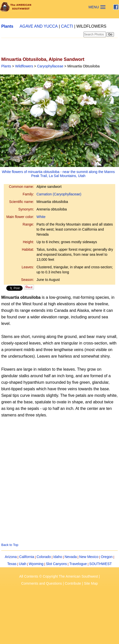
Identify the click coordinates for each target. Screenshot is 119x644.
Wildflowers (24, 66)
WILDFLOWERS (91, 26)
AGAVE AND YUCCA (39, 26)
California (27, 557)
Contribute (73, 583)
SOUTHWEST (101, 564)
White (41, 217)
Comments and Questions (42, 583)
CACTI (67, 26)
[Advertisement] (47, 472)
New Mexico (89, 557)
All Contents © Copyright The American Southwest (58, 576)
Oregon (107, 557)
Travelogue (78, 564)
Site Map (91, 583)
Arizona (11, 557)
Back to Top (10, 545)
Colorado (44, 557)
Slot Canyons (56, 564)
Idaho (58, 557)
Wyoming (36, 564)
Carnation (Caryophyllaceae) (59, 194)
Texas (12, 564)
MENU (94, 7)
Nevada (71, 557)
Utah (23, 564)
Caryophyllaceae (50, 66)
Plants (7, 26)
